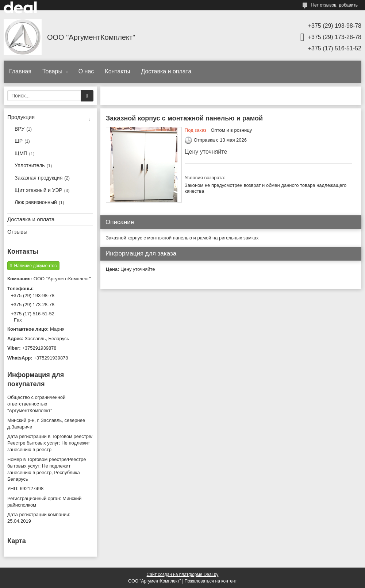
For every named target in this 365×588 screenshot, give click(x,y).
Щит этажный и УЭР (39, 190)
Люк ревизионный (36, 202)
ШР (19, 141)
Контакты (117, 71)
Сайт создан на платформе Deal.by (183, 574)
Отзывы (17, 232)
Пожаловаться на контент (211, 581)
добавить (348, 5)
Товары (53, 71)
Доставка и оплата (166, 71)
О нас (86, 71)
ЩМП (21, 153)
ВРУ (20, 129)
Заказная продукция (39, 178)
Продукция (21, 117)
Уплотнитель (30, 165)
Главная (20, 71)
